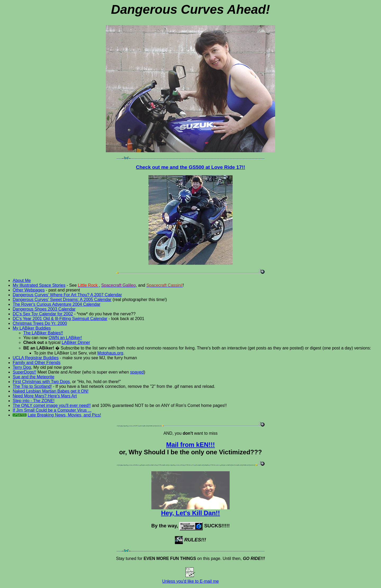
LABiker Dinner (76, 342)
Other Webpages (29, 290)
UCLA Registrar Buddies (36, 358)
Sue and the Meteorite (33, 377)
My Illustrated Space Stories (39, 285)
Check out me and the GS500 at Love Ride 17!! (191, 167)
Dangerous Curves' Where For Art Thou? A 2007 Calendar (67, 295)
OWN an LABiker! (65, 338)
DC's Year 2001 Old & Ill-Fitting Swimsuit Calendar (60, 319)
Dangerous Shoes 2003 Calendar (44, 309)
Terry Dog (22, 367)
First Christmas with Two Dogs (41, 382)
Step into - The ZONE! (34, 401)
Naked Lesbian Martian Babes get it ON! (51, 391)
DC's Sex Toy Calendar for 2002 (43, 314)
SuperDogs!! (24, 372)
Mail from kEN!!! (190, 445)
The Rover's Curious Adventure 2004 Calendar (56, 304)
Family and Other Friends (37, 363)
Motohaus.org (110, 353)
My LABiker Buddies (32, 328)
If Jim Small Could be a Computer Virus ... (52, 410)
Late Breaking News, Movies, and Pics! (64, 415)
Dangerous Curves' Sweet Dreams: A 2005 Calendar (62, 300)
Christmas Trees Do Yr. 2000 (40, 323)
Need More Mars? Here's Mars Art (45, 396)
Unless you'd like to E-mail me (190, 579)
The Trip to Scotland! (32, 386)
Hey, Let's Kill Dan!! (190, 510)
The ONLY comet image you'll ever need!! (52, 405)
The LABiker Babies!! (43, 333)
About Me (22, 280)
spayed (137, 372)
